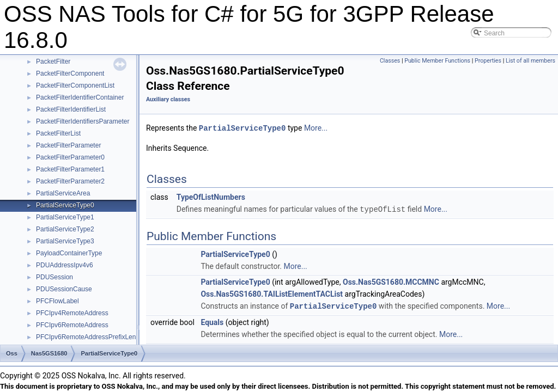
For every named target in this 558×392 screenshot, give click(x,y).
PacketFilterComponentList (75, 85)
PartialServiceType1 (65, 217)
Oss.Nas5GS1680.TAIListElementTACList (272, 293)
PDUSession (54, 277)
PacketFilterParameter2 (70, 181)
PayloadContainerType (69, 253)
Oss (12, 353)
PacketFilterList (58, 133)
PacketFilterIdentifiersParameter (83, 121)
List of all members (530, 61)
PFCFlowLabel (57, 301)
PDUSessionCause (64, 289)
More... (316, 128)
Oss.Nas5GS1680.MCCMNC (391, 281)
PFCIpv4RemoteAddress (72, 313)
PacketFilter (53, 62)
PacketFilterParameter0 (70, 157)
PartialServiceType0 (65, 205)
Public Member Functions (437, 61)
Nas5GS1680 (49, 353)
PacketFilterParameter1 (70, 169)
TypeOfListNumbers (211, 197)
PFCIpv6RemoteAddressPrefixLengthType (98, 337)
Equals (212, 321)
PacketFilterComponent (70, 73)
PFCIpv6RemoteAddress (72, 325)
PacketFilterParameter (68, 145)
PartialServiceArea (63, 193)
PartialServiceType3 (65, 241)
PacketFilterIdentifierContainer (80, 97)
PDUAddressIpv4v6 (65, 265)
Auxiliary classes (168, 99)
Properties (488, 61)
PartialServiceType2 (65, 229)
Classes (390, 61)
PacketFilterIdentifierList (71, 109)
